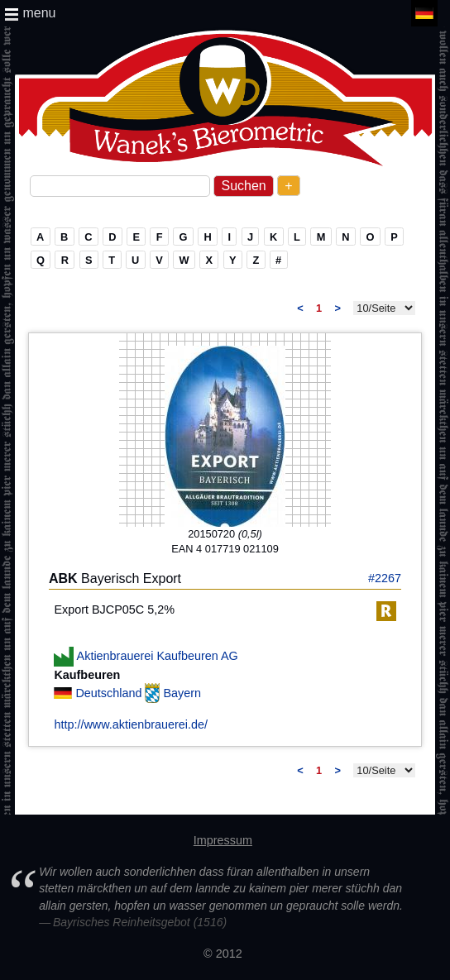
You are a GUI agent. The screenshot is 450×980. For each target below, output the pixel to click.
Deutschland (110, 693)
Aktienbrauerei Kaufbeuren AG (158, 655)
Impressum (223, 840)
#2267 (385, 578)
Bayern (182, 693)
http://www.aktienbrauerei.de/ (131, 724)
